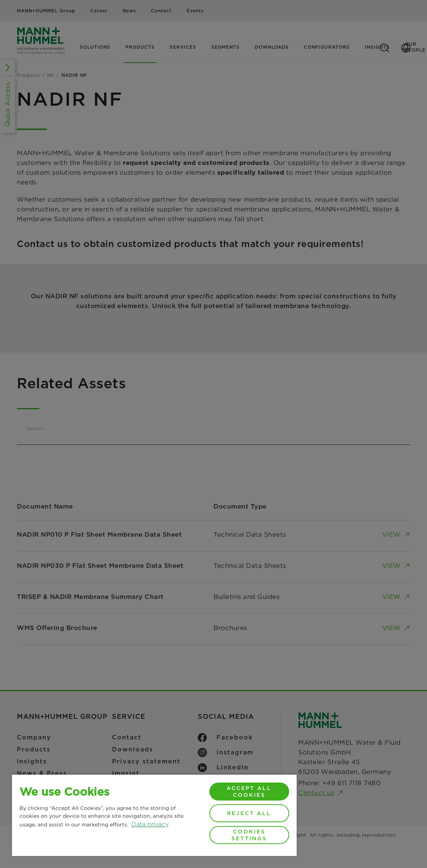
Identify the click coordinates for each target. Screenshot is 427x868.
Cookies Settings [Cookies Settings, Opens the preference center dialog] (249, 835)
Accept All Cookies (249, 792)
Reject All (249, 813)
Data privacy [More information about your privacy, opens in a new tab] (150, 824)
